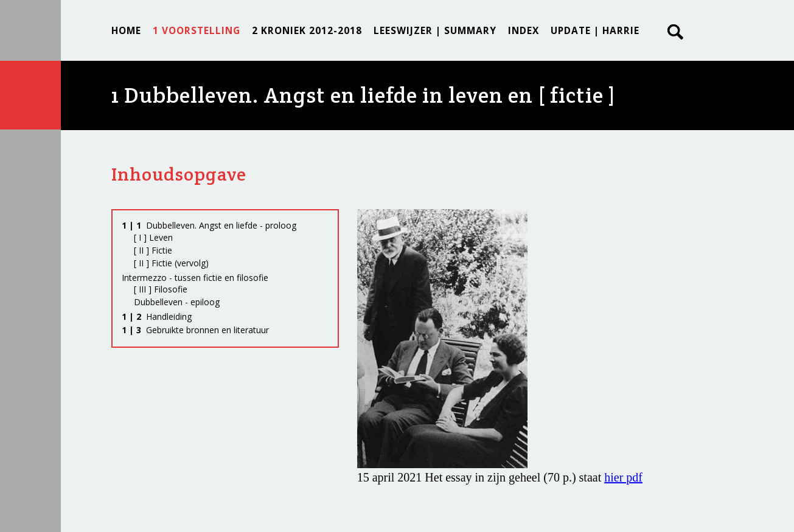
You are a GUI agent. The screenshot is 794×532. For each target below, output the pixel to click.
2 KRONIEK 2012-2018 (307, 30)
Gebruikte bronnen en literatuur (195, 330)
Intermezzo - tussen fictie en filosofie (195, 278)
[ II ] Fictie (153, 250)
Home (126, 30)
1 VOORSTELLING (197, 30)
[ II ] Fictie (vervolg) (171, 263)
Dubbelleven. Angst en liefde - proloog (209, 225)
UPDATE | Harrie (595, 30)
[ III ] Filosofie (161, 289)
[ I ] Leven (153, 237)
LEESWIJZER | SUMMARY (435, 30)
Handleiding (157, 316)
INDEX (524, 30)
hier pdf (623, 477)
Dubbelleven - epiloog (177, 302)
